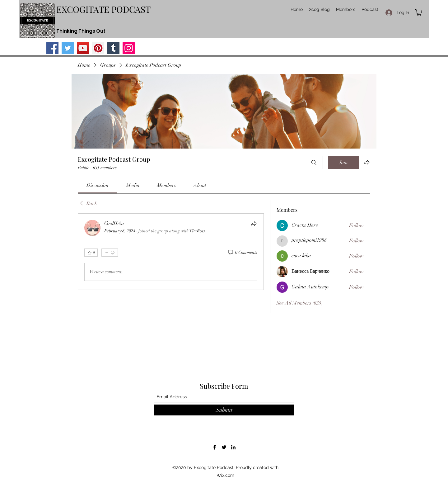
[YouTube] (83, 48)
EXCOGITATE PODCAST (103, 9)
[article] (171, 252)
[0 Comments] (242, 253)
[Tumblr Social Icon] (113, 48)
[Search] (314, 163)
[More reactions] (110, 253)
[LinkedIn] (233, 447)
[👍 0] (91, 253)
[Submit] (224, 410)
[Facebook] (52, 48)
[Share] (254, 224)
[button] (419, 12)
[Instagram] (129, 48)
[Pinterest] (98, 48)
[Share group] (366, 162)
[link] (98, 185)
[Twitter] (68, 48)
